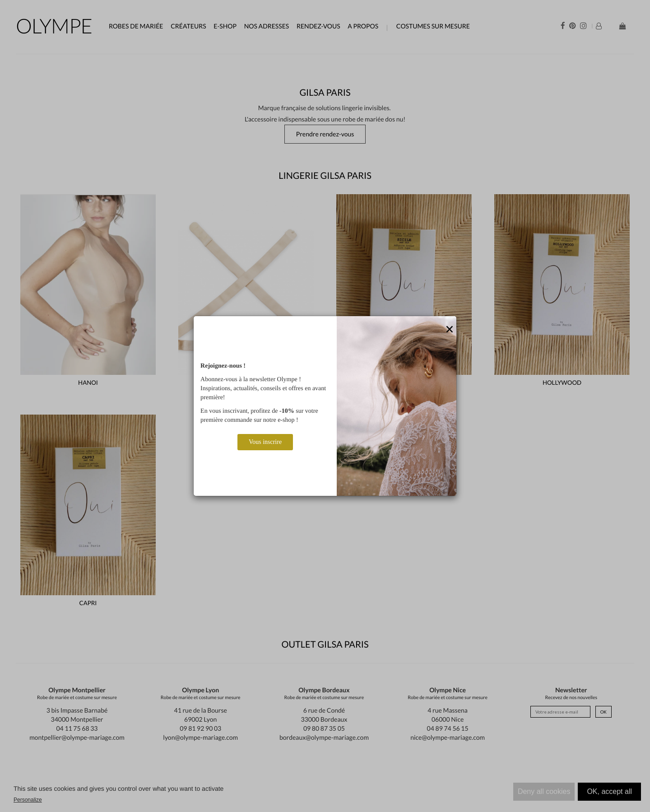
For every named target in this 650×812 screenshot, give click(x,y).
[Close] (450, 330)
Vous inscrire (265, 442)
